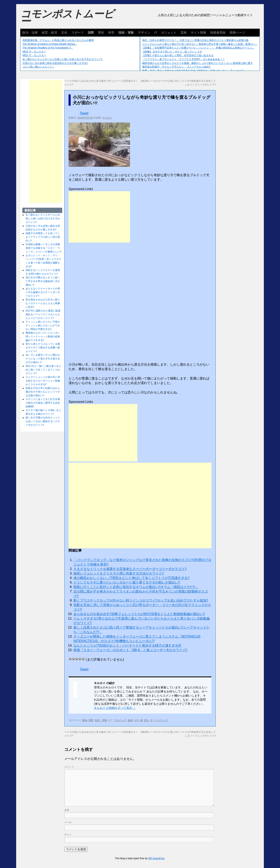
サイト (68, 835)
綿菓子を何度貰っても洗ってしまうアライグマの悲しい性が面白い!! (43, 237)
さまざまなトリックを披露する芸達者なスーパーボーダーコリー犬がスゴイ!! (130, 569)
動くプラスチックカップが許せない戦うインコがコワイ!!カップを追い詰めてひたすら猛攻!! (141, 600)
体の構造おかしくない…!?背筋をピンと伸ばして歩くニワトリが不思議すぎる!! (131, 578)
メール (68, 822)
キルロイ (107, 118)
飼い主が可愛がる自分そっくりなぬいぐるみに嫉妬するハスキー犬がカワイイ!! (43, 421)
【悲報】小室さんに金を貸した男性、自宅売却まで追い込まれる (178, 55)
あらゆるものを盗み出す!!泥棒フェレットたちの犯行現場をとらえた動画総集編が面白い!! (139, 614)
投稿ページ (237, 32)
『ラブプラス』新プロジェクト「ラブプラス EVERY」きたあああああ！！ (184, 59)
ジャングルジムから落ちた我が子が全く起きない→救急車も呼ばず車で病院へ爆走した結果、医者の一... (200, 44)
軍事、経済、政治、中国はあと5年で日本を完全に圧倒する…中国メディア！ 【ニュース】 (193, 71)
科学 (111, 32)
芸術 (184, 32)
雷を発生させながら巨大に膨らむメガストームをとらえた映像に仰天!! (43, 303)
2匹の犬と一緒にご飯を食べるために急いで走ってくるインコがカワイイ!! (43, 370)
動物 (85, 720)
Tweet (84, 113)
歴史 (101, 32)
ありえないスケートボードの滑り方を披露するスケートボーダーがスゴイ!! (43, 292)
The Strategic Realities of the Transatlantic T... (48, 48)
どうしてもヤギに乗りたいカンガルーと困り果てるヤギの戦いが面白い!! (127, 582)
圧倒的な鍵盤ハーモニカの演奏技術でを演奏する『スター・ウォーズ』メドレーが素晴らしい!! (43, 248)
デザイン (144, 32)
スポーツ (78, 32)
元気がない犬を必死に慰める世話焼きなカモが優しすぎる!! (55, 63)
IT (156, 32)
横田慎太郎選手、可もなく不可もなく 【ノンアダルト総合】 (177, 67)
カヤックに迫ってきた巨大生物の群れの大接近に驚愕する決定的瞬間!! (43, 403)
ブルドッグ (120, 720)
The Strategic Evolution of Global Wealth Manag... (50, 44)
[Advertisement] (99, 217)
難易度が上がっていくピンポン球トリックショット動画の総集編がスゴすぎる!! (43, 337)
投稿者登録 (218, 32)
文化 (64, 32)
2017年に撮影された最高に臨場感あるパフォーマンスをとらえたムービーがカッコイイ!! (43, 314)
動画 (130, 720)
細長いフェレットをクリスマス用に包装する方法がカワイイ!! (119, 573)
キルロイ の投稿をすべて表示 (115, 708)
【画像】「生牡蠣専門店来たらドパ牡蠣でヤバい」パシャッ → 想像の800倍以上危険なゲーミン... (198, 48)
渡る (147, 720)
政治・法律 (30, 32)
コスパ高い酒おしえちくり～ (38, 67)
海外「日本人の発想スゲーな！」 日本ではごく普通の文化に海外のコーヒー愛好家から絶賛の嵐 (195, 40)
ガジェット (169, 32)
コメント (69, 767)
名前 (67, 810)
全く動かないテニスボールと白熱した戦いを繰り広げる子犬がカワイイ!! (63, 59)
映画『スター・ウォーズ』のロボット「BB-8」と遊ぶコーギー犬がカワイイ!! (130, 650)
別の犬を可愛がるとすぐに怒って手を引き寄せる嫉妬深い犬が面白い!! (43, 281)
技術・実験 (126, 32)
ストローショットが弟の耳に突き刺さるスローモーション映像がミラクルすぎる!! (43, 381)
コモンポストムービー (67, 18)
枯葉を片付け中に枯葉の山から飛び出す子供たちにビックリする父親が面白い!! (43, 392)
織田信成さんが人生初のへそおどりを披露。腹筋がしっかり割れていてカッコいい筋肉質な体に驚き (198, 63)
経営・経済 (49, 32)
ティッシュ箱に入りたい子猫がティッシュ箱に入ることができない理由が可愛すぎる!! (43, 325)
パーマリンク (161, 720)
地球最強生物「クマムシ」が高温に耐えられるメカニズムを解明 (58, 40)
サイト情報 (198, 32)
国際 (91, 32)
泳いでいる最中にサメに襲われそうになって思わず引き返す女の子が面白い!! (43, 359)
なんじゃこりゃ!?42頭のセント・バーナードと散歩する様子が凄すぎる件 (127, 645)
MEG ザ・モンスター (34, 52)
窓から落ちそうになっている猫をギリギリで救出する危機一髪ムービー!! (43, 348)
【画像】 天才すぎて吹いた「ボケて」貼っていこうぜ (172, 52)
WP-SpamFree (156, 858)
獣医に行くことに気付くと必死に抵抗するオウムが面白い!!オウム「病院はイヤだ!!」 (136, 587)
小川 (136, 720)
